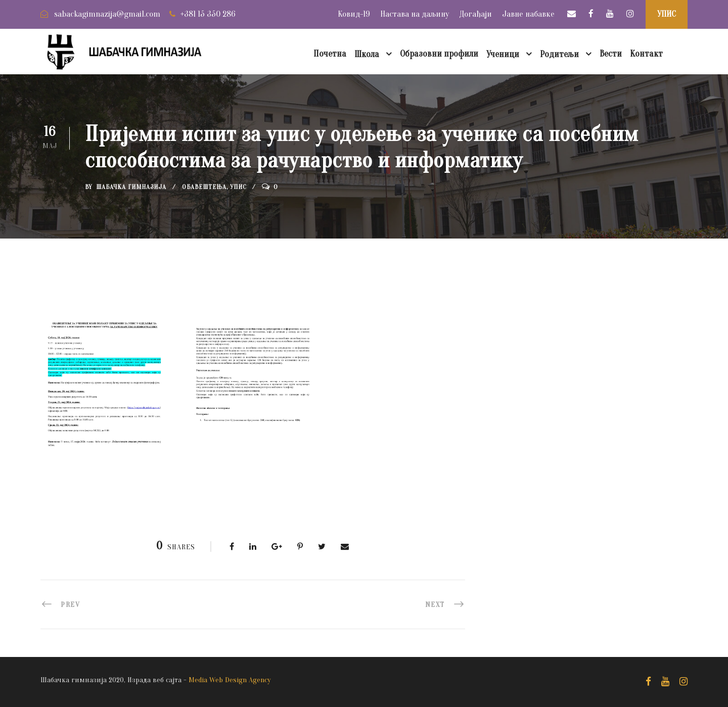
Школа (367, 54)
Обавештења (204, 187)
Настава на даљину (415, 14)
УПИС (667, 14)
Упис (238, 187)
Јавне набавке (528, 14)
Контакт (646, 54)
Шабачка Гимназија (131, 187)
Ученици (503, 54)
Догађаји (475, 14)
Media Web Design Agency (230, 680)
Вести (611, 54)
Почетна (330, 54)
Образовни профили (439, 54)
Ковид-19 (354, 14)
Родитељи (559, 54)
